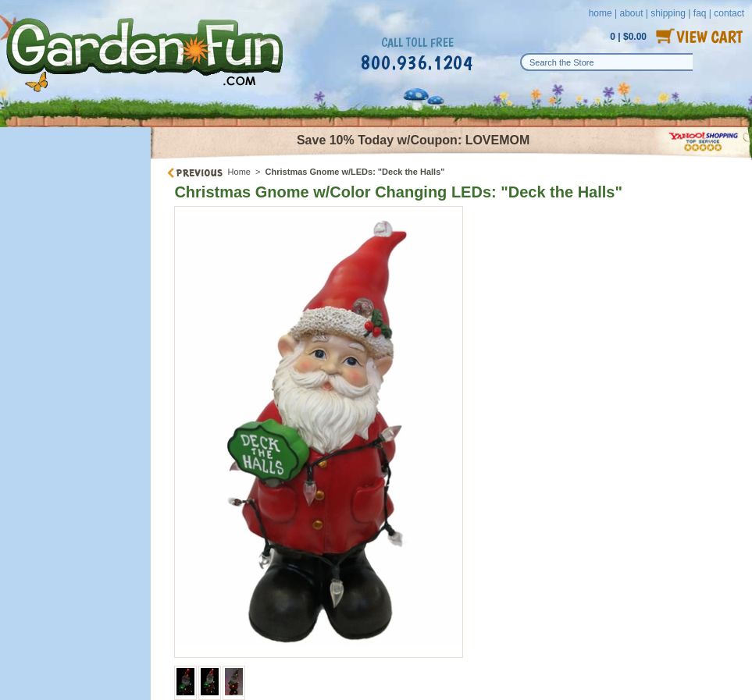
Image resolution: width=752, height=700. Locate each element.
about (631, 13)
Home (239, 172)
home (601, 13)
